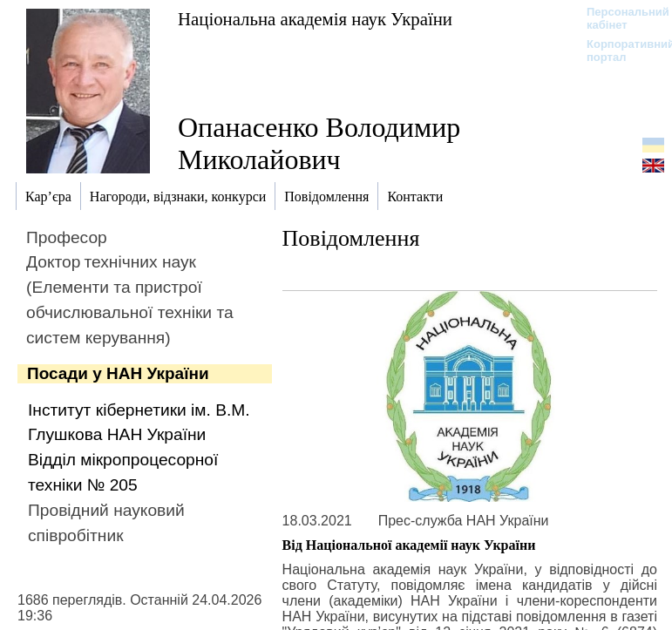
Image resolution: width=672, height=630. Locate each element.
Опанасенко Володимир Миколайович (319, 143)
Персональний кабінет (619, 18)
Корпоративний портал (619, 51)
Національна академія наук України (315, 19)
